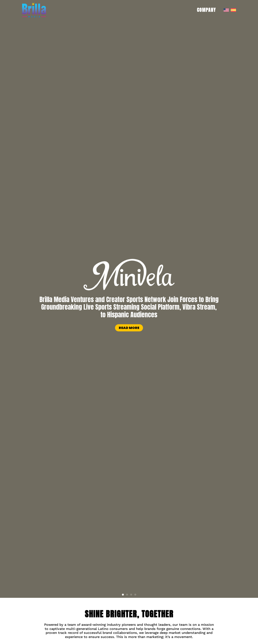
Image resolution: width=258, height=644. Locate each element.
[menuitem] (226, 10)
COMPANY (207, 10)
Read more (129, 328)
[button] (123, 595)
